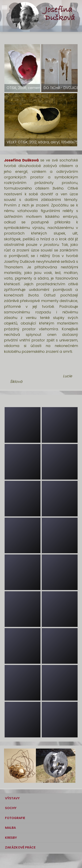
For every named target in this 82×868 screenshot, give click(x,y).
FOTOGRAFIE (15, 818)
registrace (59, 866)
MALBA (10, 828)
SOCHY (11, 808)
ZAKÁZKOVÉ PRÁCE (20, 847)
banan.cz (38, 863)
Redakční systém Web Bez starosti (36, 866)
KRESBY (11, 838)
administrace (52, 863)
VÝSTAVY (12, 798)
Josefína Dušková (60, 14)
